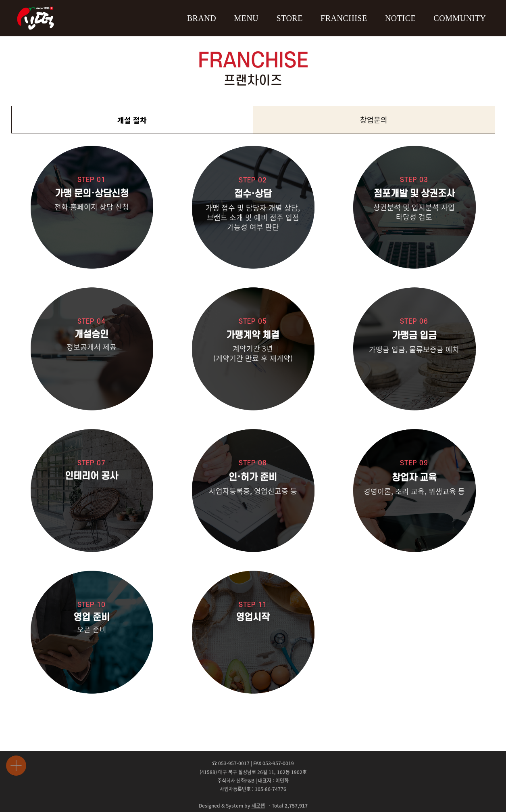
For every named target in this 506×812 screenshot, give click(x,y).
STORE (289, 18)
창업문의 (374, 120)
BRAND (202, 18)
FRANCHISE (344, 18)
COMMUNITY (460, 18)
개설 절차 (132, 120)
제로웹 (258, 806)
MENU (246, 18)
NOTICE (400, 18)
